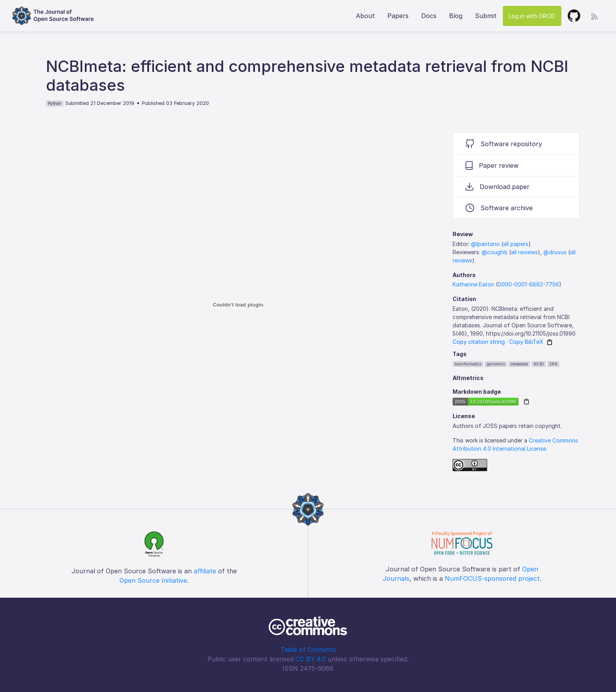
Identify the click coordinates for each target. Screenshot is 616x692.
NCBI (539, 364)
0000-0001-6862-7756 (528, 284)
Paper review (492, 165)
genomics (496, 364)
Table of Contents (308, 650)
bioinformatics (468, 364)
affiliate (205, 571)
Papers (398, 16)
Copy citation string (479, 342)
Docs (429, 16)
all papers (516, 244)
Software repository (504, 144)
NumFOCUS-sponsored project (492, 578)
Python (55, 103)
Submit (486, 16)
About (365, 16)
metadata (519, 364)
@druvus (555, 252)
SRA (553, 364)
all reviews (524, 252)
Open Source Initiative (153, 580)
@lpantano (485, 244)
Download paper (498, 187)
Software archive (499, 208)
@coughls (495, 252)
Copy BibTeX (526, 342)
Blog (456, 16)
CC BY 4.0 (311, 659)
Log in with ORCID (532, 16)
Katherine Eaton (473, 284)
